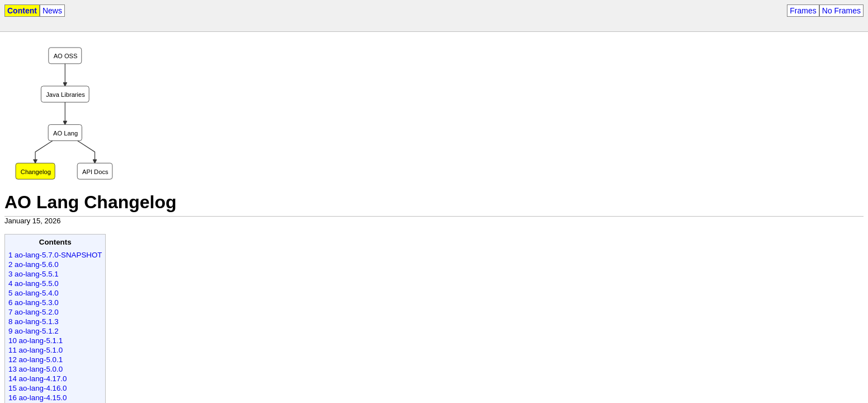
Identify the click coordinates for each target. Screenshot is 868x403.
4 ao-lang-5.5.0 (34, 283)
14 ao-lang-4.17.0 (37, 379)
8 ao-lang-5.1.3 (34, 322)
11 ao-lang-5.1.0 (36, 350)
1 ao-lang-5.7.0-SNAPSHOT (55, 255)
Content (22, 11)
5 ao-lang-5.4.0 (34, 293)
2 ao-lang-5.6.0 (34, 264)
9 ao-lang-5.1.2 (34, 331)
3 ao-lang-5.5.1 (34, 274)
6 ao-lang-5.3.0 (34, 303)
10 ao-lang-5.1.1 (36, 341)
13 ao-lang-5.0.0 (36, 369)
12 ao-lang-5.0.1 (36, 360)
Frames (803, 11)
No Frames (841, 11)
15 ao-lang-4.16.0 (37, 388)
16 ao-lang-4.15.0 (37, 398)
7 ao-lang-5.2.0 (34, 312)
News (52, 11)
